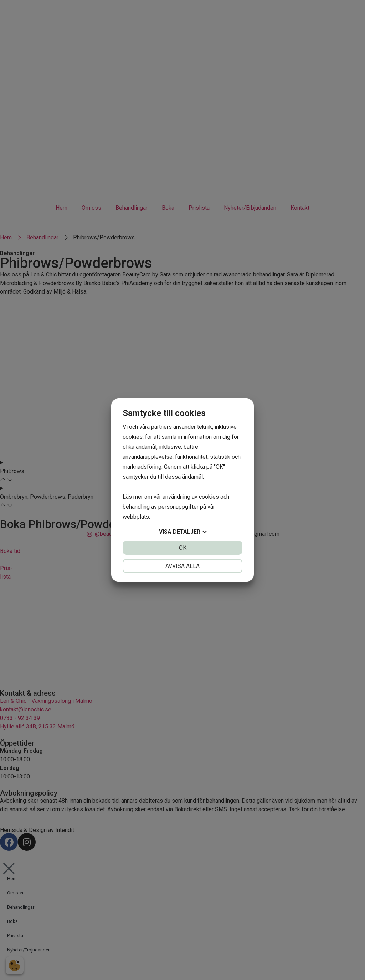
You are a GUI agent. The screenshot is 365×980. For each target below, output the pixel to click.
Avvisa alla (182, 566)
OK (183, 548)
